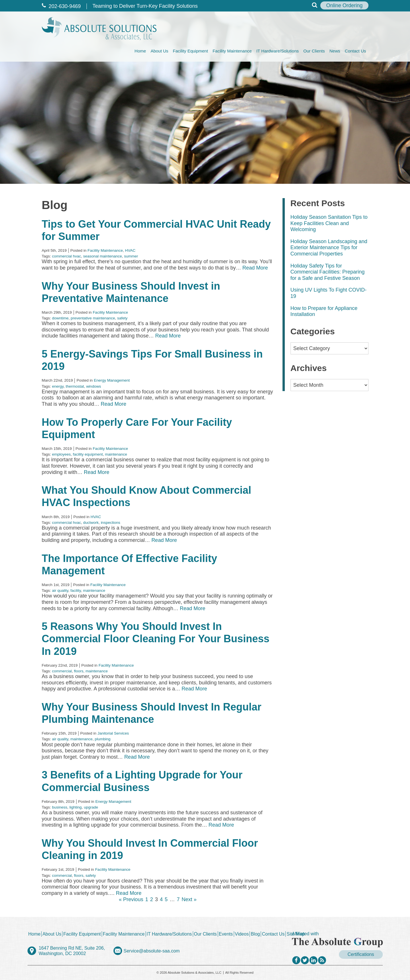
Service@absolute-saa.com (152, 951)
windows (94, 386)
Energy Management (112, 380)
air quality (60, 590)
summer (131, 256)
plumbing (103, 739)
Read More (255, 268)
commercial (62, 671)
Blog (255, 934)
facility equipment (88, 454)
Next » (189, 899)
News (335, 51)
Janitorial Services (113, 733)
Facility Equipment (190, 51)
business (60, 807)
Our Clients (314, 51)
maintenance (116, 454)
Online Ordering (344, 5)
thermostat (75, 386)
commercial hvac (67, 256)
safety (122, 318)
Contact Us (355, 51)
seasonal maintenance (102, 256)
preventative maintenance (93, 318)
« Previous (131, 899)
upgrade (91, 807)
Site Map (296, 934)
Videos (242, 934)
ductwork (91, 523)
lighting (75, 807)
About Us (160, 51)
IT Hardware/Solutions (278, 51)
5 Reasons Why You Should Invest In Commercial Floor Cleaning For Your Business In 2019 (156, 639)
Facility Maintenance (232, 51)
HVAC (130, 250)
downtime (60, 318)
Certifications (361, 954)
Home (140, 51)
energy (58, 386)
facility (76, 590)
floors (79, 671)
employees (61, 454)
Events (226, 934)
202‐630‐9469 (61, 6)
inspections (111, 523)
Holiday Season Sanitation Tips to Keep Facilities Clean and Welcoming (329, 223)
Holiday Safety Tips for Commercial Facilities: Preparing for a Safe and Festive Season (328, 272)
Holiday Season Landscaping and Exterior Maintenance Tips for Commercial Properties (329, 248)
